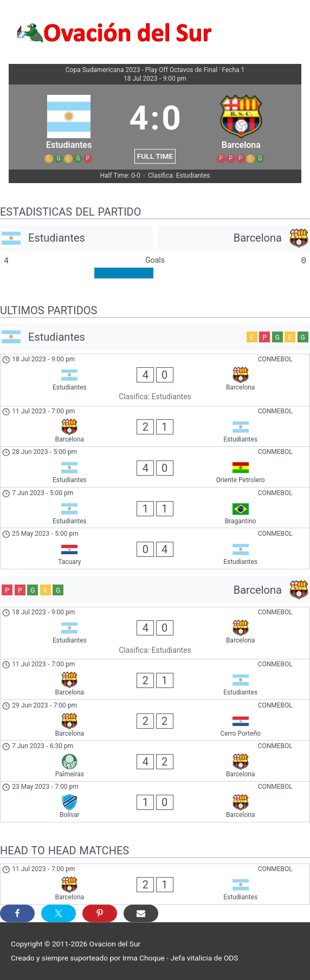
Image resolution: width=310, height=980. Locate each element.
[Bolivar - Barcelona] (155, 802)
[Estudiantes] (76, 238)
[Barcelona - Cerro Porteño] (155, 720)
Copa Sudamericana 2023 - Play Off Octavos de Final (142, 70)
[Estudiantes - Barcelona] (155, 380)
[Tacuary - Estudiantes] (155, 548)
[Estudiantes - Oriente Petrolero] (155, 467)
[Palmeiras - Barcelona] (155, 761)
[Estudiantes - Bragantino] (155, 508)
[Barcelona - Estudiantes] (155, 426)
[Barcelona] (234, 238)
